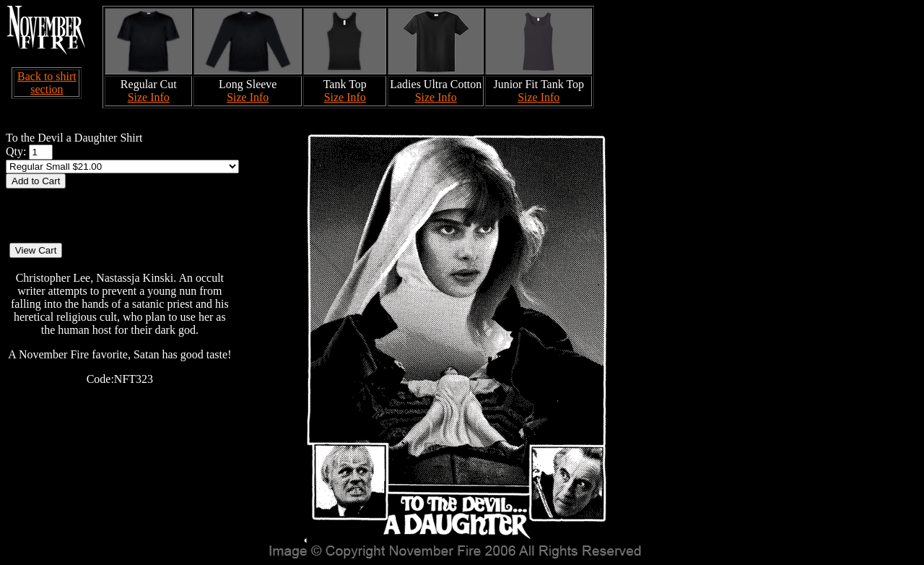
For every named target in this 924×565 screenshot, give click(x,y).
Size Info (149, 97)
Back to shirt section (47, 83)
